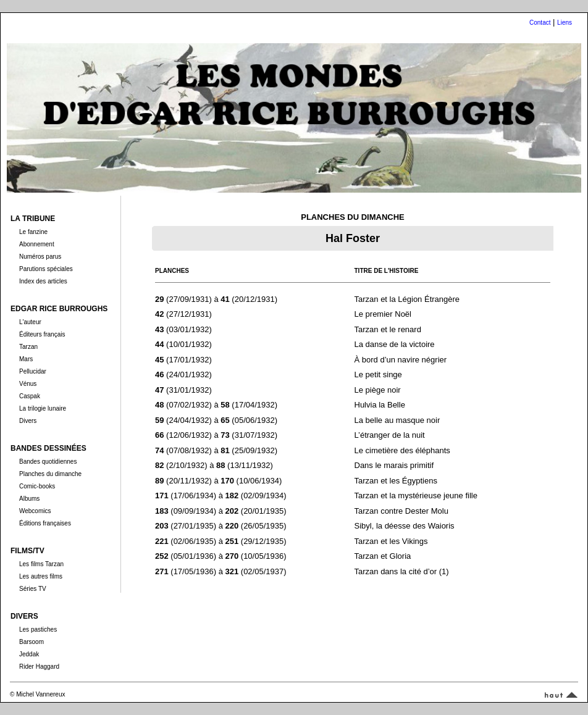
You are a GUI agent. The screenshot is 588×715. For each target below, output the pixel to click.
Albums (29, 499)
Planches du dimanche (50, 474)
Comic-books (37, 486)
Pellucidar (33, 371)
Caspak (30, 396)
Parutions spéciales (46, 269)
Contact (540, 23)
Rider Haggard (39, 667)
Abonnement (37, 244)
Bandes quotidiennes (48, 462)
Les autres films (41, 576)
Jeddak (29, 654)
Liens (565, 23)
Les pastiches (38, 629)
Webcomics (35, 511)
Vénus (28, 384)
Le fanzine (33, 232)
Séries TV (33, 589)
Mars (26, 359)
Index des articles (43, 281)
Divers (28, 421)
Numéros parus (40, 257)
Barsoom (31, 642)
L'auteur (30, 322)
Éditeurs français (42, 334)
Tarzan (28, 347)
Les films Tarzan (41, 564)
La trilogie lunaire (43, 408)
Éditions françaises (45, 523)
